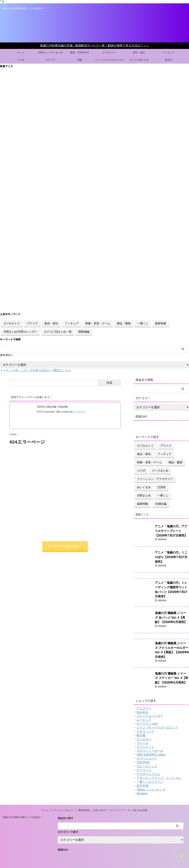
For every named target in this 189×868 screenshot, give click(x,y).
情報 (80, 60)
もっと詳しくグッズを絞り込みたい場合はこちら (38, 370)
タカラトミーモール (150, 743)
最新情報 (161, 323)
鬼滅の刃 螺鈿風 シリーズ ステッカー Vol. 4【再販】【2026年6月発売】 (171, 669)
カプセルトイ (109, 52)
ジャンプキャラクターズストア (157, 719)
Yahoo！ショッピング (151, 781)
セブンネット (145, 739)
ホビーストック (147, 758)
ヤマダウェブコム (148, 766)
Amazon (142, 785)
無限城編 (84, 332)
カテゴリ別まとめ (139, 60)
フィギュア (168, 52)
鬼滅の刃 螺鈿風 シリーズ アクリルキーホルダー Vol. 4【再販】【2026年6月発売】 (171, 643)
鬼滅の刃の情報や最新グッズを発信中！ (23, 809)
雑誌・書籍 (124, 323)
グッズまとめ (160, 471)
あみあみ (142, 704)
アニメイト (144, 700)
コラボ (21, 60)
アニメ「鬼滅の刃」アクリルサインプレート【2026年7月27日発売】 (172, 530)
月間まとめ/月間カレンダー (20, 332)
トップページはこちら (64, 546)
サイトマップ (117, 802)
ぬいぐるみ (144, 487)
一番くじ (143, 323)
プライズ (50, 60)
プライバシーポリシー (63, 802)
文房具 (162, 487)
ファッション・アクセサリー (155, 479)
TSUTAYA (143, 754)
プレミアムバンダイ (150, 708)
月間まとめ (144, 495)
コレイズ (142, 735)
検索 (109, 383)
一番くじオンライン (150, 774)
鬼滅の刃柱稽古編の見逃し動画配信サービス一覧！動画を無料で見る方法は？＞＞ (94, 45)
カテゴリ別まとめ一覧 (58, 332)
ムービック (144, 712)
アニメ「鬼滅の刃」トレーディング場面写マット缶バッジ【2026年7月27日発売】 (172, 587)
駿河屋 (141, 727)
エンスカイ (144, 731)
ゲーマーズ (144, 762)
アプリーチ (80, 412)
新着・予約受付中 (80, 52)
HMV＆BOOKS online (151, 747)
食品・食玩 (51, 323)
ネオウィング (145, 723)
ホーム (21, 52)
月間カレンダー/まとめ (50, 52)
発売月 (168, 60)
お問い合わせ (100, 802)
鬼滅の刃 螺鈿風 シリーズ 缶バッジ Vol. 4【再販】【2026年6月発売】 (172, 613)
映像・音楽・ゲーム (98, 323)
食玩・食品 (139, 52)
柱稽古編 (161, 504)
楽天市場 (142, 778)
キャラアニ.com (147, 716)
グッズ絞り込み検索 (138, 802)
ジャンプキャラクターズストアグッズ (109, 61)
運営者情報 (84, 802)
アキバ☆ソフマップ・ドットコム (159, 770)
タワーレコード (147, 750)
